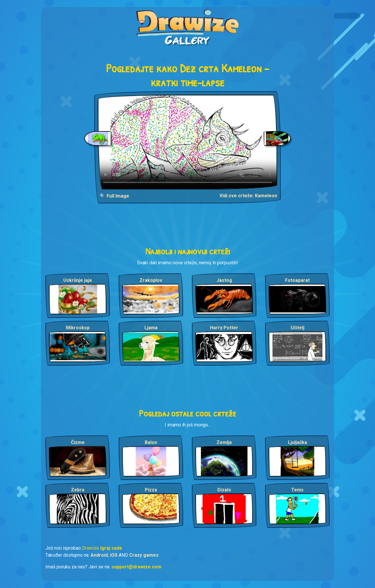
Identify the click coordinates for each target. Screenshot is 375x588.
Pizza (151, 490)
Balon (151, 442)
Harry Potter (224, 328)
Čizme (78, 442)
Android (99, 555)
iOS (114, 555)
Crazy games (144, 555)
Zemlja (224, 442)
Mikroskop (78, 328)
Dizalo (224, 490)
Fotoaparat (297, 280)
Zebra (78, 490)
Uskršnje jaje (78, 280)
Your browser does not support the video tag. (188, 142)
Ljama (151, 328)
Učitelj (298, 328)
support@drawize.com (136, 567)
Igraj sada (111, 548)
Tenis (297, 490)
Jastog (224, 280)
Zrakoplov (151, 280)
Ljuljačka (298, 442)
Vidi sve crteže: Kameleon (248, 196)
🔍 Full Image (114, 196)
